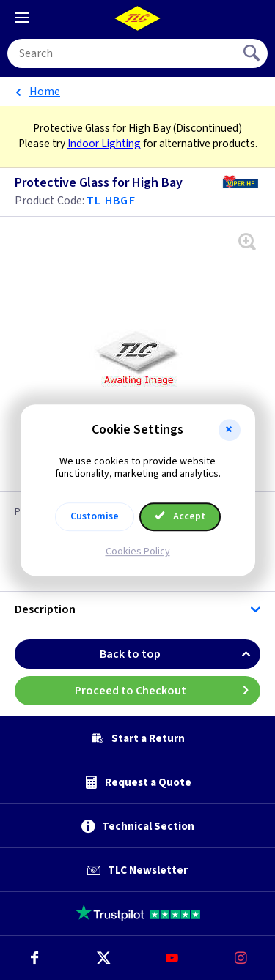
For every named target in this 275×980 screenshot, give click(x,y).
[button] (230, 430)
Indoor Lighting (104, 144)
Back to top (180, 654)
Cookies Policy (138, 552)
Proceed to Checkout (168, 691)
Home (45, 92)
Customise (95, 516)
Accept (180, 516)
